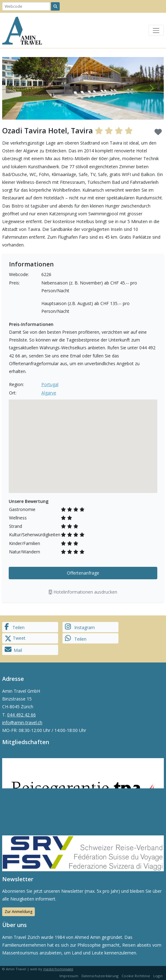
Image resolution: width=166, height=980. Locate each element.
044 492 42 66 (21, 715)
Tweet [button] (15, 638)
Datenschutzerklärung (100, 976)
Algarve (49, 393)
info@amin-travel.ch (22, 722)
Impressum (69, 976)
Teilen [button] (15, 627)
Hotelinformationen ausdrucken (83, 592)
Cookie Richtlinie (136, 976)
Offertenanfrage (83, 573)
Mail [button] (13, 650)
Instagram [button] (80, 627)
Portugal (50, 384)
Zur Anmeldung (18, 912)
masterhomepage (58, 969)
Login (158, 976)
